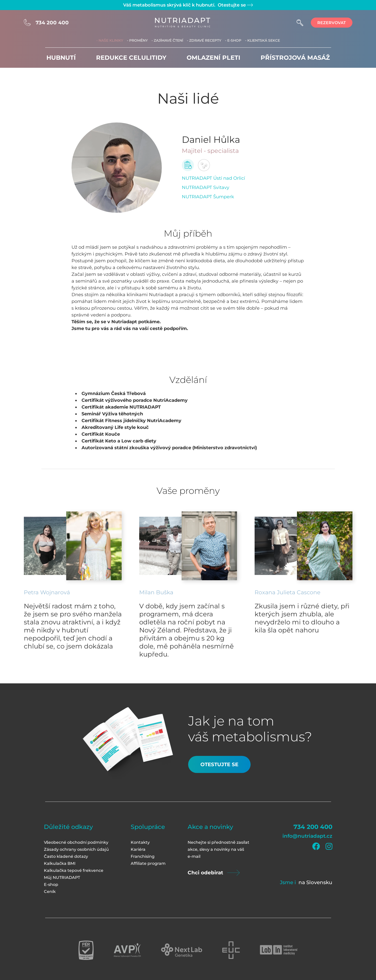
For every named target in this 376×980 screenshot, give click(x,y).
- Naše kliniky (110, 40)
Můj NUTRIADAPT (62, 877)
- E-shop (233, 40)
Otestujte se (235, 5)
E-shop (51, 885)
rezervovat (332, 23)
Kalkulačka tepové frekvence (74, 870)
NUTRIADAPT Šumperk (208, 197)
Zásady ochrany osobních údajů (76, 849)
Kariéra (138, 849)
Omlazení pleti (213, 58)
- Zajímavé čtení (167, 40)
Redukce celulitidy (131, 58)
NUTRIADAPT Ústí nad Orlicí (213, 178)
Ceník (50, 892)
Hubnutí (61, 58)
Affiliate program (148, 863)
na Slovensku (315, 882)
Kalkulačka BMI (60, 863)
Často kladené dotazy (66, 856)
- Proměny (137, 40)
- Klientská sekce (262, 40)
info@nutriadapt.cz (307, 836)
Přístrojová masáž (295, 58)
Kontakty (140, 842)
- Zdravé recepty (204, 40)
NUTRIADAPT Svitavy (206, 187)
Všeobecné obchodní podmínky (76, 842)
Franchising (143, 856)
